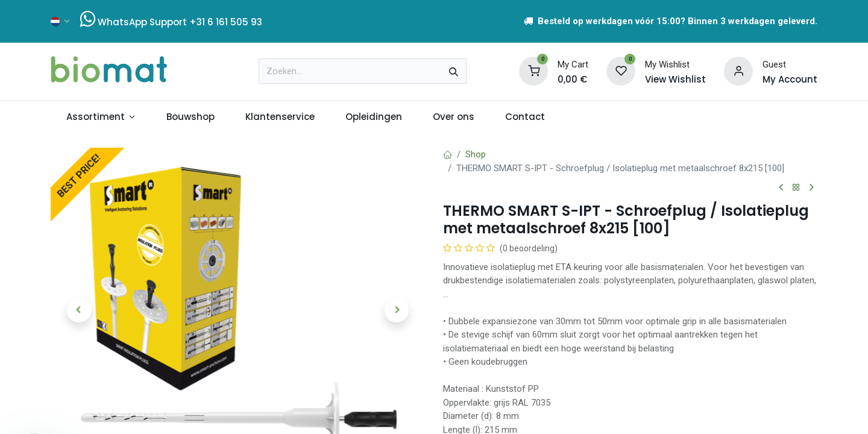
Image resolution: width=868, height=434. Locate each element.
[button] (79, 310)
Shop (476, 154)
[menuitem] (101, 117)
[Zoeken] (454, 71)
